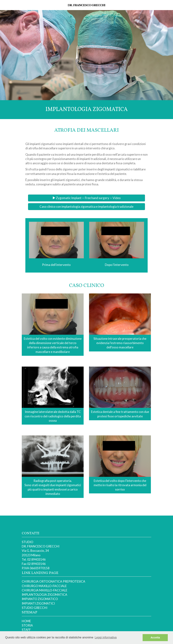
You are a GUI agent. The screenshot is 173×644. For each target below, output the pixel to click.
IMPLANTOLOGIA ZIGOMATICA (45, 595)
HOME (26, 621)
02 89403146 (36, 559)
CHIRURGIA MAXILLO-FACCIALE (45, 590)
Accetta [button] (155, 638)
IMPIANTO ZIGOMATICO (40, 599)
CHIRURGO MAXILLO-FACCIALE (44, 586)
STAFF (26, 630)
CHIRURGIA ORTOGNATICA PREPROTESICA (54, 581)
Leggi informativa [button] (106, 637)
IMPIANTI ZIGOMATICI (38, 603)
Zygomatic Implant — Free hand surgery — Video (86, 198)
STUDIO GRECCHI (35, 608)
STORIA (27, 625)
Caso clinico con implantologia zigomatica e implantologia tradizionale (86, 207)
